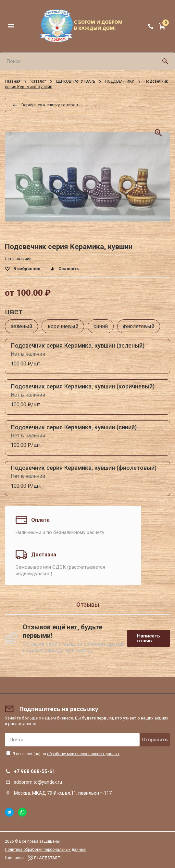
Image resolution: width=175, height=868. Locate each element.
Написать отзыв (149, 638)
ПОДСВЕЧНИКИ (120, 82)
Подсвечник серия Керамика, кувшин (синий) (74, 427)
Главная (13, 82)
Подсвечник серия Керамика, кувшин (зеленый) (78, 345)
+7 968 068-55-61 (35, 771)
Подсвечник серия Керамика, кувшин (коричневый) (83, 386)
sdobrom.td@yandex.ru (38, 782)
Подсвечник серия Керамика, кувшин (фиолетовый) (84, 468)
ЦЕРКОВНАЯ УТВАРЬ (76, 82)
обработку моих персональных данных (83, 754)
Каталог (38, 82)
